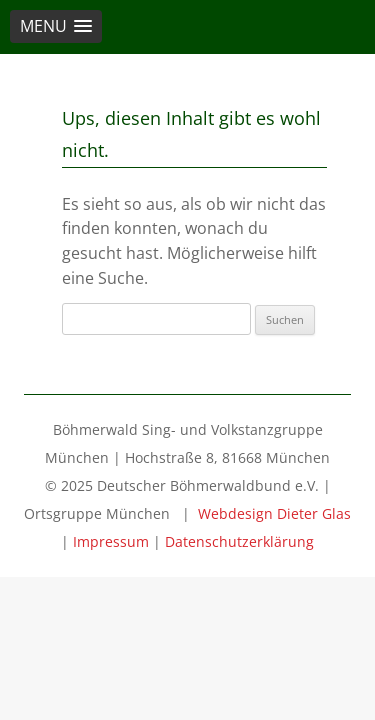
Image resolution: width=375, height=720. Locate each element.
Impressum (111, 541)
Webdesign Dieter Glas (274, 513)
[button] (56, 26)
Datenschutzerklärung (239, 541)
